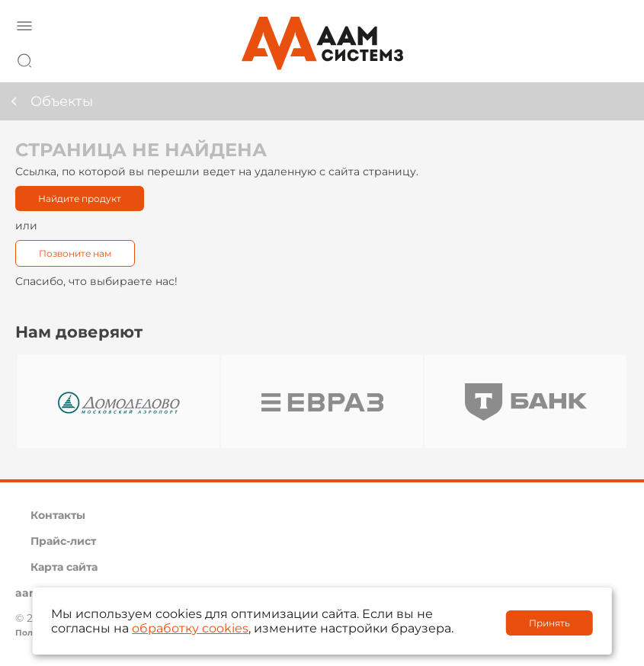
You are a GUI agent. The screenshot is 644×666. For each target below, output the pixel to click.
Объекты (62, 101)
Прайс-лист (63, 541)
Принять (549, 623)
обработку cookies (190, 628)
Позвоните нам (75, 253)
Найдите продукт (80, 199)
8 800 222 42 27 (613, 58)
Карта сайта (64, 567)
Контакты (58, 515)
